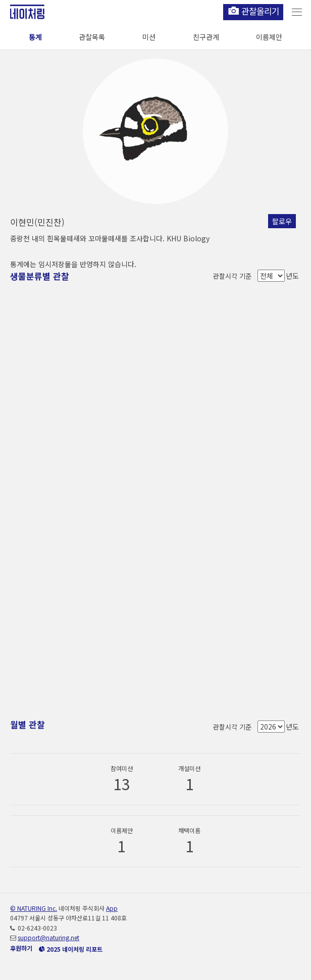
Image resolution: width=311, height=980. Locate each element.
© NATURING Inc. (34, 908)
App (112, 908)
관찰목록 (92, 37)
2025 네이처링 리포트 (71, 949)
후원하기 (21, 948)
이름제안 (269, 37)
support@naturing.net (48, 937)
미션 (149, 37)
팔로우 (282, 221)
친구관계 (206, 37)
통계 (35, 37)
